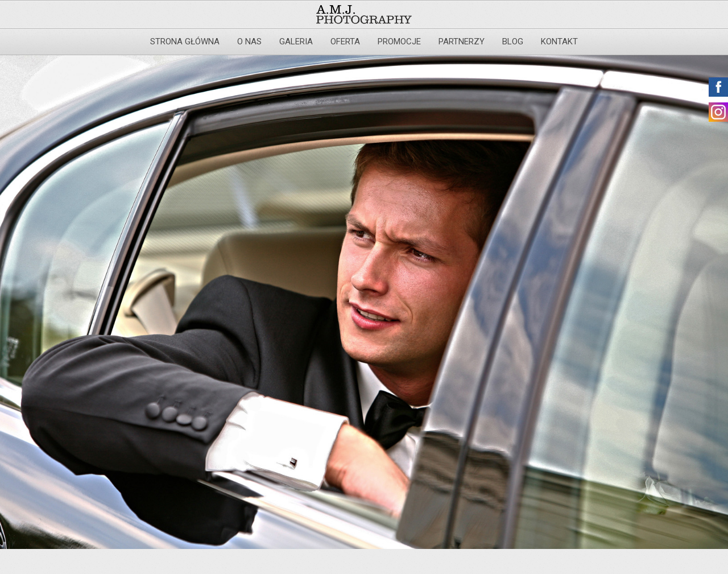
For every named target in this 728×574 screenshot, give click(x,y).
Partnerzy (462, 42)
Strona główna (185, 42)
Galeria (296, 42)
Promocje (399, 42)
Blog (513, 42)
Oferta (345, 42)
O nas (249, 42)
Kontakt (559, 42)
